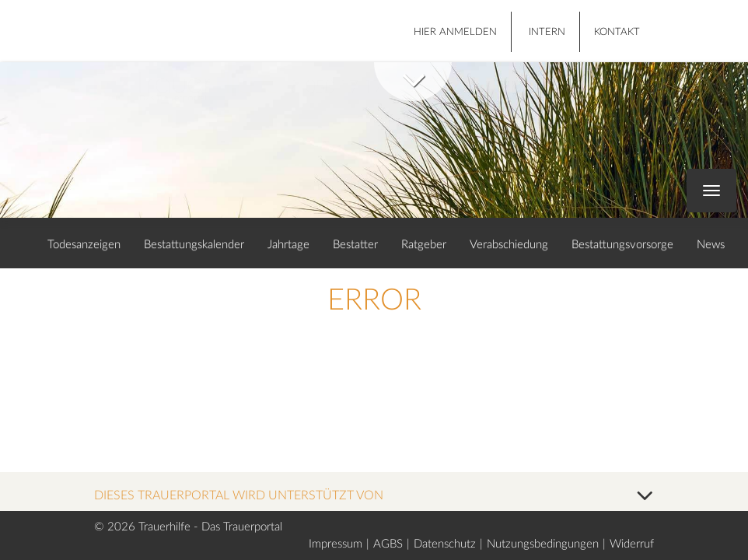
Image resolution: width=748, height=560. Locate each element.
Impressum (336, 544)
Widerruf (632, 544)
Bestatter (355, 245)
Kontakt (617, 32)
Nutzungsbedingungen (543, 544)
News (711, 245)
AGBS (388, 544)
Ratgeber (424, 245)
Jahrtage (288, 245)
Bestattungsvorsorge (622, 245)
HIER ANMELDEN (455, 32)
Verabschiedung (509, 245)
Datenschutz (445, 544)
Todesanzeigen (84, 245)
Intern (547, 32)
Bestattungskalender (194, 245)
